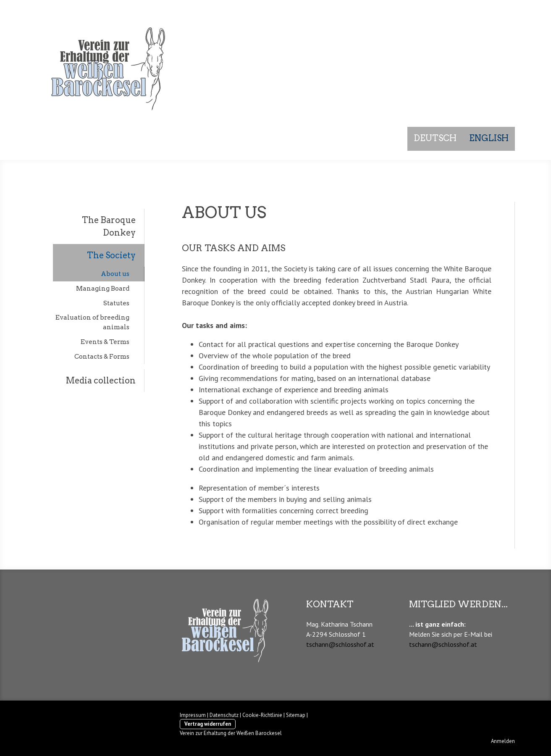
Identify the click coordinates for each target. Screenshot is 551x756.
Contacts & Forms (102, 356)
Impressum (193, 715)
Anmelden (503, 741)
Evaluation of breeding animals (92, 322)
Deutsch (435, 138)
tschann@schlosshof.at (340, 644)
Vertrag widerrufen (208, 724)
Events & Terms (105, 342)
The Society (111, 255)
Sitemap (296, 715)
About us (115, 274)
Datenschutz (224, 715)
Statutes (116, 303)
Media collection (101, 381)
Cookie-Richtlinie (262, 715)
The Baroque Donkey (109, 226)
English (489, 138)
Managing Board (103, 288)
